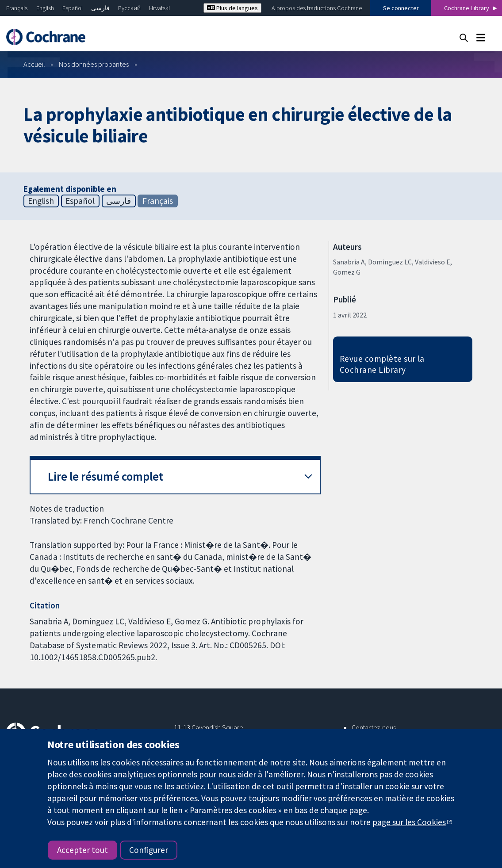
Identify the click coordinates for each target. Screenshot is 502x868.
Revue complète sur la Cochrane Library (382, 364)
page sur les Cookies (409, 822)
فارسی (100, 8)
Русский (129, 8)
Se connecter (401, 8)
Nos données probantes (94, 64)
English (45, 8)
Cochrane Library (467, 8)
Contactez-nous (374, 727)
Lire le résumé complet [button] (105, 476)
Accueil (34, 64)
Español (73, 8)
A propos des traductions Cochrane (317, 8)
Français (17, 8)
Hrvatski (159, 8)
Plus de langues (232, 8)
